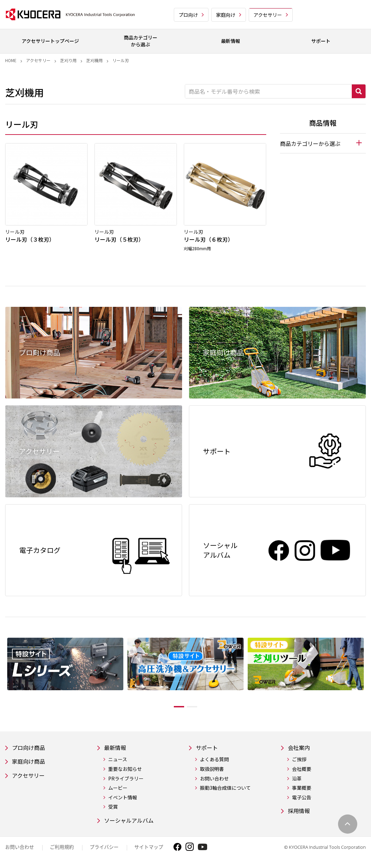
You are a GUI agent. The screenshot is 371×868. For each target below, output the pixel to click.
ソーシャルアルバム (132, 823)
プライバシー (104, 850)
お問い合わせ (214, 781)
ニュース (118, 762)
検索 (359, 91)
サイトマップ (149, 850)
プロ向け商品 (31, 749)
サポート (208, 749)
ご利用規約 (62, 850)
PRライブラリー (126, 781)
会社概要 (302, 771)
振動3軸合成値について (225, 790)
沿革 (297, 781)
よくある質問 (214, 762)
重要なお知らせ (125, 771)
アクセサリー (268, 15)
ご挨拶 (299, 762)
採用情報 (300, 814)
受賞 (113, 809)
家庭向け (226, 15)
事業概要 (302, 790)
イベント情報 (123, 800)
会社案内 (300, 749)
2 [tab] (197, 708)
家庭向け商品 (31, 764)
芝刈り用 (68, 60)
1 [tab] (174, 708)
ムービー (118, 790)
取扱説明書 (212, 771)
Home (11, 60)
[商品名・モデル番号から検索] (268, 91)
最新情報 (116, 749)
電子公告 (302, 800)
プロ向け (188, 15)
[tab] (323, 143)
